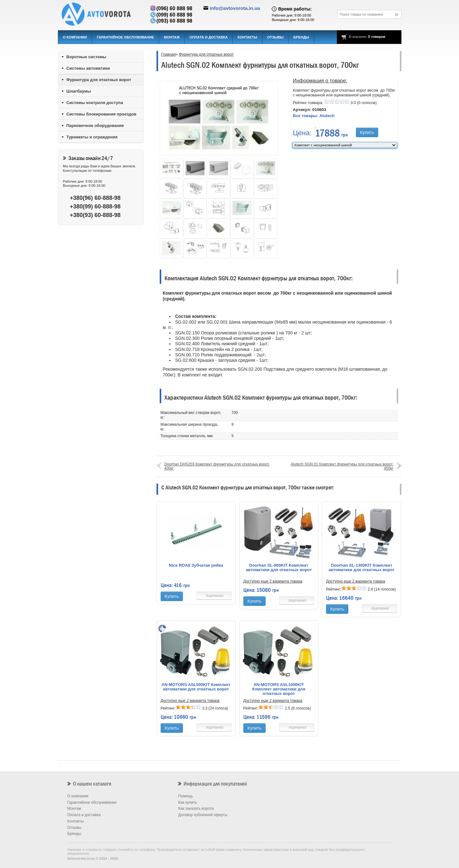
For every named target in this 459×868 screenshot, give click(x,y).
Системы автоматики (88, 68)
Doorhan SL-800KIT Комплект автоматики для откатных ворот (279, 568)
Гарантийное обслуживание (125, 37)
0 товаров (377, 37)
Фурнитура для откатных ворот (206, 54)
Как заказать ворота (196, 808)
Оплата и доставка (209, 37)
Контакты (247, 37)
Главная (169, 54)
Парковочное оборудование (95, 126)
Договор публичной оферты (203, 815)
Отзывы (275, 37)
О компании (75, 37)
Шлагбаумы (79, 91)
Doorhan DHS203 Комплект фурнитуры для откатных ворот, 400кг (217, 466)
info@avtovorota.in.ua (235, 8)
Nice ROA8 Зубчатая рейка (196, 565)
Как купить (188, 802)
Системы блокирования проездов (101, 114)
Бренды (301, 37)
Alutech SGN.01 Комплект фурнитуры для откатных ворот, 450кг (342, 466)
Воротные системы (87, 57)
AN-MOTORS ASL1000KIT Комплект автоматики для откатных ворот (279, 689)
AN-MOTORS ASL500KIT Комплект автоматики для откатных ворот (196, 687)
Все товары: (314, 116)
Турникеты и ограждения (92, 137)
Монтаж (172, 37)
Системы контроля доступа (95, 103)
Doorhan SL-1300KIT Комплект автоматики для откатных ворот (362, 568)
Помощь (185, 796)
